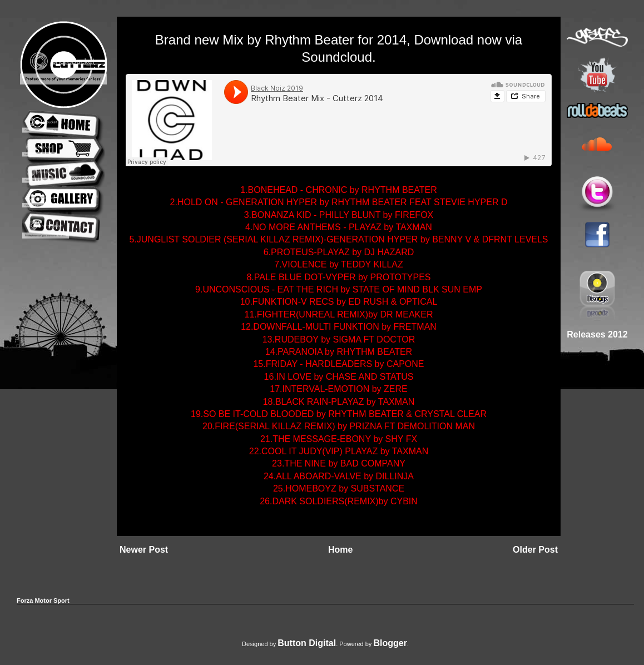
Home (340, 550)
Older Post (535, 550)
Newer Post (144, 550)
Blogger (390, 643)
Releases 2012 (597, 334)
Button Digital (307, 643)
